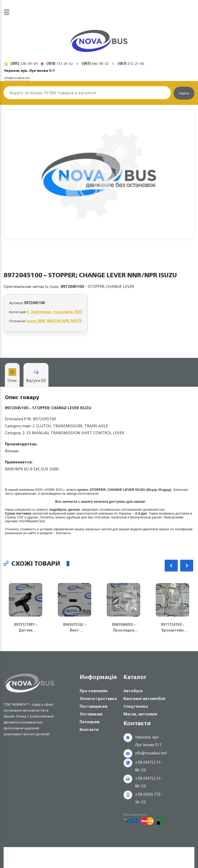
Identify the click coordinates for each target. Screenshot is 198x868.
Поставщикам (94, 706)
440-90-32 (95, 63)
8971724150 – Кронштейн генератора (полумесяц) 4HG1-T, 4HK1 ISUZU (172, 627)
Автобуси (133, 691)
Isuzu (32, 321)
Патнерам (90, 722)
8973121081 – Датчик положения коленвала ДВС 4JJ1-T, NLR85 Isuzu (26, 627)
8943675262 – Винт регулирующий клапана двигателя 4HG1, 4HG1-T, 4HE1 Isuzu (75, 627)
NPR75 (76, 321)
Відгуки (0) (36, 376)
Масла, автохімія (140, 714)
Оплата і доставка (98, 699)
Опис (12, 376)
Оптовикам (91, 714)
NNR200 (54, 321)
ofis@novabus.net (151, 753)
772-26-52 (60, 63)
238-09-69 (24, 63)
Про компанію (94, 691)
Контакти (89, 729)
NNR (42, 321)
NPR (66, 321)
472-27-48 (131, 63)
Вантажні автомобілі (144, 699)
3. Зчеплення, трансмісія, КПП (55, 312)
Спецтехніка (136, 706)
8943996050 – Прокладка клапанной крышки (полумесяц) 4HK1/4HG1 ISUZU (123, 627)
